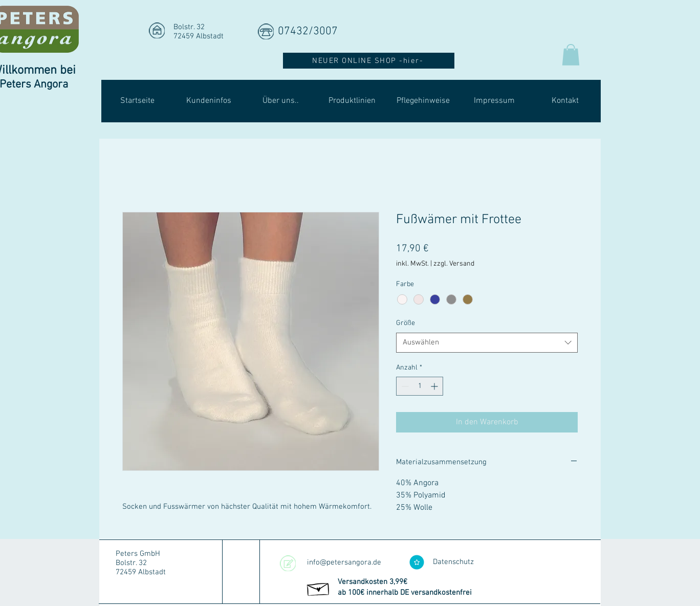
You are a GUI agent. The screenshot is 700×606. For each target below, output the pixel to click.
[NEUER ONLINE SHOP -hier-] (369, 61)
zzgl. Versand (454, 264)
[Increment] (435, 386)
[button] (571, 55)
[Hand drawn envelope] (319, 588)
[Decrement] (404, 386)
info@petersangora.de (344, 562)
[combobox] (487, 343)
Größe (406, 323)
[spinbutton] (420, 386)
